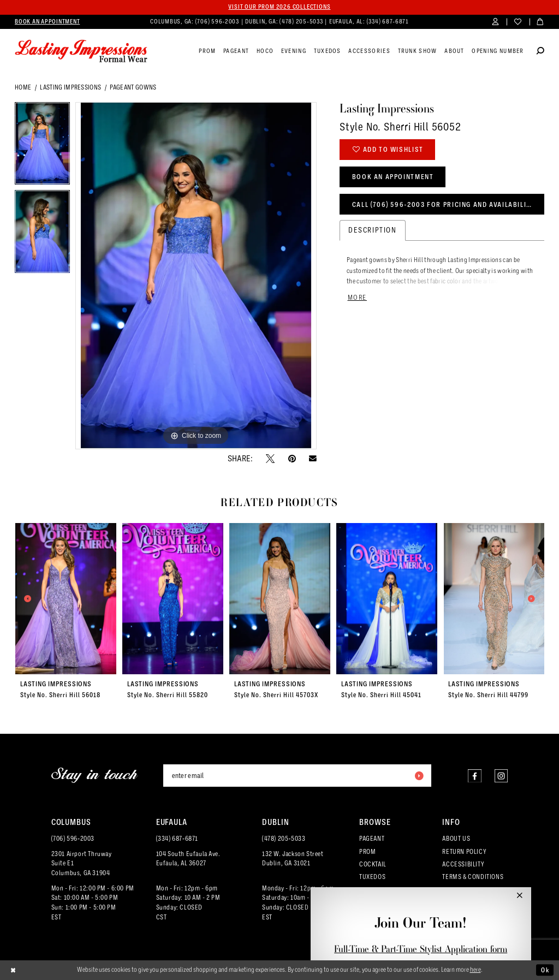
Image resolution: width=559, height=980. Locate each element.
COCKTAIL (373, 864)
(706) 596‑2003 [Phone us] (218, 22)
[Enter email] (297, 775)
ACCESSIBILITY (463, 864)
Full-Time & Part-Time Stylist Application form (421, 949)
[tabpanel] (42, 146)
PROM (367, 852)
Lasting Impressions (70, 87)
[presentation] (66, 599)
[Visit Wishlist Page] (518, 22)
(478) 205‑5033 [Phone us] (302, 22)
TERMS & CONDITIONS (473, 877)
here (475, 970)
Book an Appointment (393, 177)
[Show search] (540, 52)
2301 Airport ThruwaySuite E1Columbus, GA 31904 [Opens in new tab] (82, 864)
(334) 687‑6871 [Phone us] (388, 22)
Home (23, 87)
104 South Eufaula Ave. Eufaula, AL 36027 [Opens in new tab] (188, 859)
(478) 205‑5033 (284, 839)
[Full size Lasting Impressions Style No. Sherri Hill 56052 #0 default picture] (196, 276)
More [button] (358, 298)
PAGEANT (372, 839)
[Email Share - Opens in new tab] (313, 459)
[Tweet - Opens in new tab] (270, 459)
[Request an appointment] (47, 22)
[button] (495, 22)
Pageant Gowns (133, 87)
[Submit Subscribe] (419, 775)
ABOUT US (456, 839)
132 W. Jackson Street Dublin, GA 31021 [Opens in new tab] (293, 859)
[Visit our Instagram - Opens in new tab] (501, 776)
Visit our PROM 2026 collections (279, 7)
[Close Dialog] (13, 970)
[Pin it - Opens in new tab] (292, 459)
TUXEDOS (372, 877)
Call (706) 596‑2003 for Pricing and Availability (444, 204)
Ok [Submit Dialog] (545, 970)
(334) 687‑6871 (177, 839)
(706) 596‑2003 (73, 839)
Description (373, 230)
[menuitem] (47, 22)
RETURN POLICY (464, 852)
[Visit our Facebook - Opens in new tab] (474, 776)
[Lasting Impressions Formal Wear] (81, 51)
